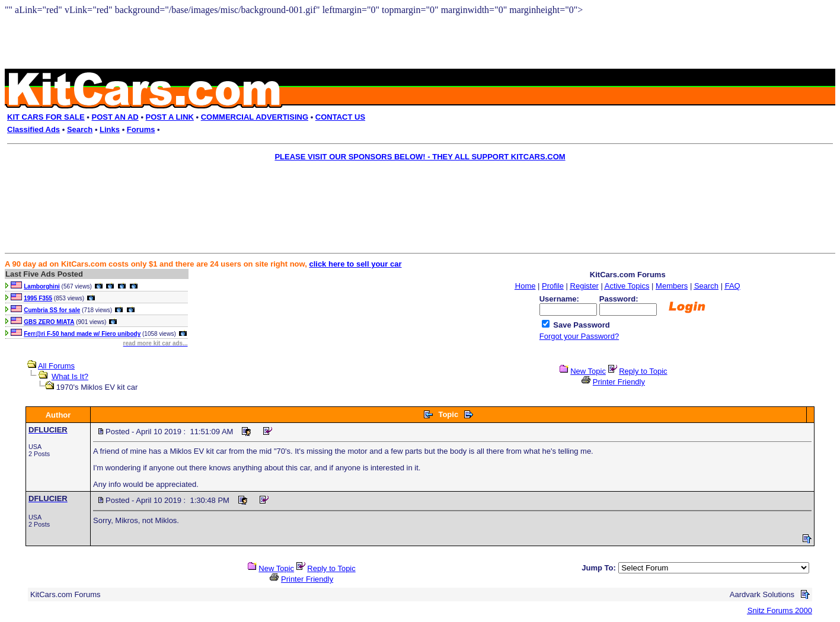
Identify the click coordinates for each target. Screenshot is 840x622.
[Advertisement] (412, 193)
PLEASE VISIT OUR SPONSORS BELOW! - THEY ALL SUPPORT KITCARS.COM (420, 157)
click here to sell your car (355, 264)
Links (110, 129)
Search (80, 129)
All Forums (56, 366)
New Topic (588, 371)
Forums (141, 129)
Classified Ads (33, 129)
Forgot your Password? (579, 336)
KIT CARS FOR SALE (46, 117)
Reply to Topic (643, 371)
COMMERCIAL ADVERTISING (255, 117)
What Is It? (70, 376)
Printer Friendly (619, 382)
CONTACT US (340, 117)
